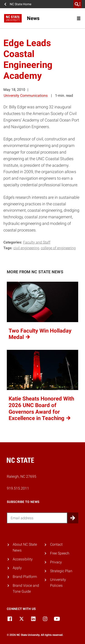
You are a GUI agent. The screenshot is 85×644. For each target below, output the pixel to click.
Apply (17, 568)
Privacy (56, 562)
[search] (78, 4)
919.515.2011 (18, 488)
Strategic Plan (61, 571)
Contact (56, 544)
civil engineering (26, 248)
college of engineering (58, 248)
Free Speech (60, 553)
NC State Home (21, 4)
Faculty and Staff (37, 242)
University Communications (26, 96)
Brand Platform (25, 577)
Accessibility (23, 559)
